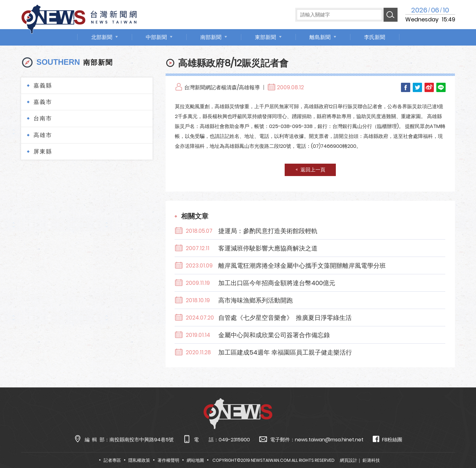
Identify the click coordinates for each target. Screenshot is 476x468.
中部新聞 (156, 37)
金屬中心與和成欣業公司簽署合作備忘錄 (274, 335)
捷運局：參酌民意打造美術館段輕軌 (268, 231)
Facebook (406, 87)
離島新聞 (320, 37)
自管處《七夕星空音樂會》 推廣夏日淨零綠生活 (285, 318)
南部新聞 (211, 37)
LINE (441, 87)
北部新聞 (102, 37)
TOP (459, 445)
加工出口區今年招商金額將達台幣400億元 (277, 283)
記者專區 (112, 460)
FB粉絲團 (387, 439)
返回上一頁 (313, 170)
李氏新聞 (375, 37)
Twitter (417, 87)
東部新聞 (265, 37)
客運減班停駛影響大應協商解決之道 (268, 248)
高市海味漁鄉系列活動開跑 (256, 300)
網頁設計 (349, 460)
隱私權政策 (139, 460)
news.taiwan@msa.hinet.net (329, 440)
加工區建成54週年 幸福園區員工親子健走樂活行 (285, 352)
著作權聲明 (168, 460)
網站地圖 (195, 460)
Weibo (429, 87)
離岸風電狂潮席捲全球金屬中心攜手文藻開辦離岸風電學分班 (302, 266)
